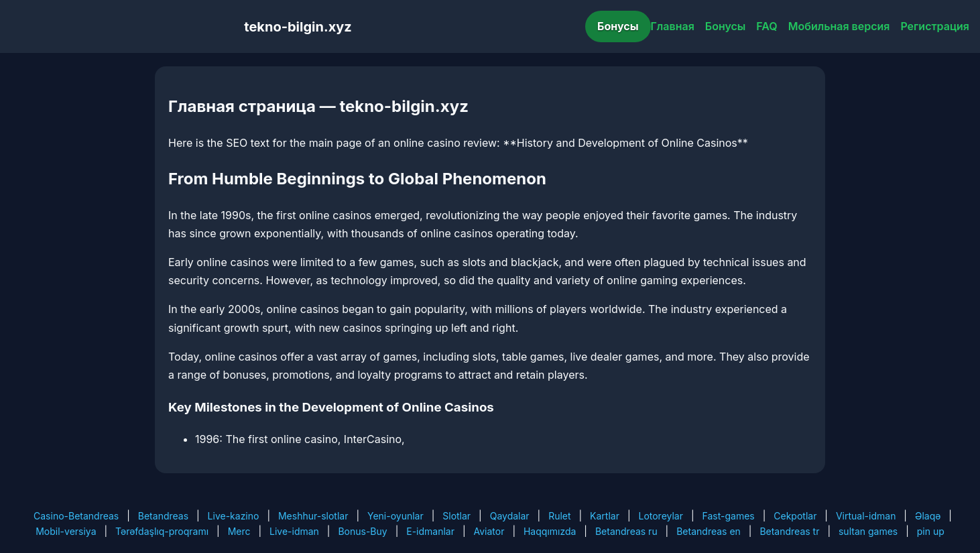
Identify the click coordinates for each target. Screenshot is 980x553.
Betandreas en (709, 531)
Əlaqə (928, 516)
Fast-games (729, 516)
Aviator (489, 531)
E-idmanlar (430, 531)
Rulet (559, 516)
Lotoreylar (661, 516)
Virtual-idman (866, 516)
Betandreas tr (789, 531)
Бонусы (618, 26)
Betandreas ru (626, 531)
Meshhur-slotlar (313, 516)
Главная (673, 26)
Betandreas (163, 516)
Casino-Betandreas (76, 516)
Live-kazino (234, 516)
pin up (931, 531)
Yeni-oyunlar (395, 516)
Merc (239, 531)
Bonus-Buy (362, 531)
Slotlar (456, 516)
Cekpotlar (795, 516)
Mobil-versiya (66, 531)
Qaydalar (510, 516)
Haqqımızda (550, 531)
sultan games (868, 531)
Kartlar (605, 516)
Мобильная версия (839, 26)
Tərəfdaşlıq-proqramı (162, 531)
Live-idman (294, 531)
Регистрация (935, 26)
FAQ (767, 26)
